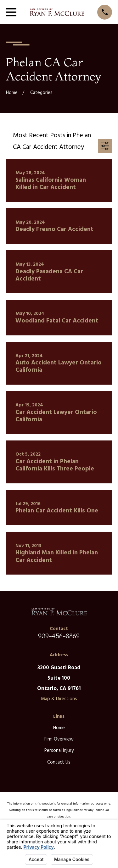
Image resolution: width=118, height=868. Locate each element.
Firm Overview (59, 739)
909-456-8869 (59, 636)
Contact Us (59, 762)
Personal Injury (59, 751)
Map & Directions (59, 699)
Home (59, 728)
